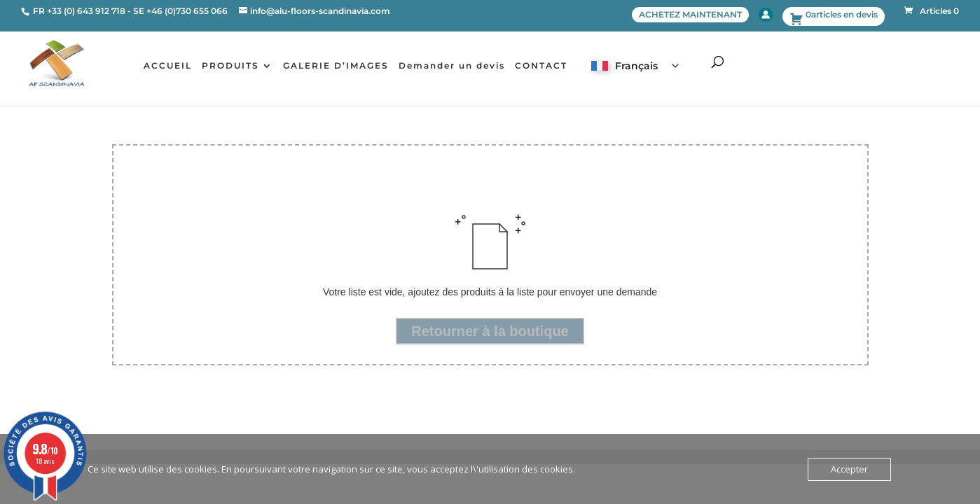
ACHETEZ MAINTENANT (690, 14)
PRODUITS (230, 66)
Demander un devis (452, 66)
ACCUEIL (168, 66)
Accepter (849, 469)
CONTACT (541, 66)
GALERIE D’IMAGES (336, 66)
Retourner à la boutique (490, 331)
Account (766, 15)
